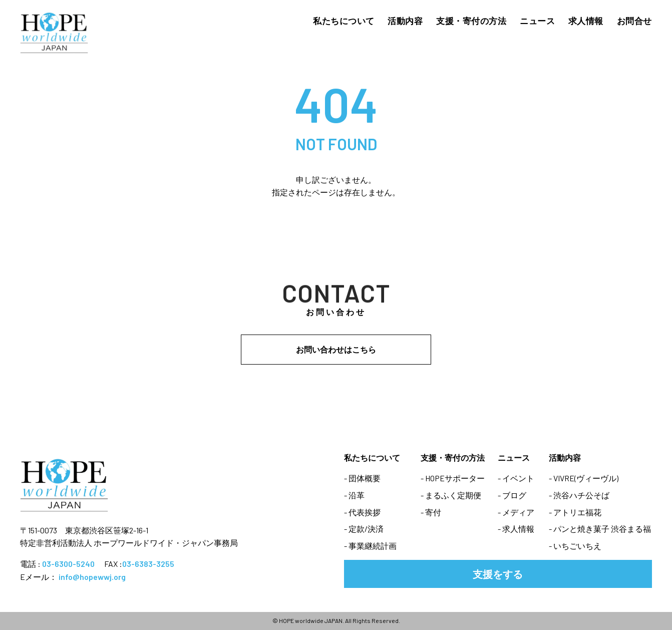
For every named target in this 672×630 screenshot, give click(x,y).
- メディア (516, 512)
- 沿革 (354, 495)
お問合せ (634, 21)
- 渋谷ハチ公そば (579, 495)
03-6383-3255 (148, 564)
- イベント (516, 478)
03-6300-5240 (68, 564)
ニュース (537, 21)
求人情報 (586, 21)
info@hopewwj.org (92, 577)
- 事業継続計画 (370, 546)
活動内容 (405, 21)
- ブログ (512, 495)
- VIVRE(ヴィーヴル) (584, 478)
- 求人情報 (516, 529)
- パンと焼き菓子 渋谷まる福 (600, 529)
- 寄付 (431, 512)
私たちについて (344, 21)
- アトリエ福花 (575, 512)
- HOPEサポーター (453, 478)
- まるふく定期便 (451, 495)
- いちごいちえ (575, 546)
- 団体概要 (362, 478)
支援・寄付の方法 (471, 21)
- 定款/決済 (364, 529)
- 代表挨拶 (362, 512)
